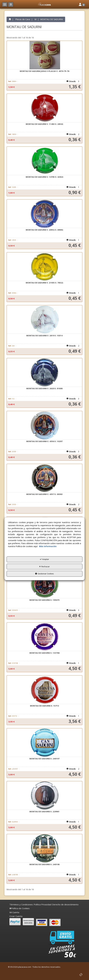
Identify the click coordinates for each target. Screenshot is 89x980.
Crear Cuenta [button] (16, 916)
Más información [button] (48, 546)
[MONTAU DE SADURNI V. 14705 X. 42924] (45, 161)
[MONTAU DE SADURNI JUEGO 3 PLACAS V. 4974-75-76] (45, 55)
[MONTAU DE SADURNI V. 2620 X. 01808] (45, 372)
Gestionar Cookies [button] (44, 574)
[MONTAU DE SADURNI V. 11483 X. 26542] (45, 108)
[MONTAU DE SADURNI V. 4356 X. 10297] (45, 425)
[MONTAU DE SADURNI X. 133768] (45, 637)
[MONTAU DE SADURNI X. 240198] (45, 848)
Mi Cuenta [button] (14, 912)
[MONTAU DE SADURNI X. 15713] (45, 690)
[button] (45, 4)
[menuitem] (21, 905)
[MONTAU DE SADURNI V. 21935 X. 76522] (45, 267)
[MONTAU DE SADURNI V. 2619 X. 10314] (45, 320)
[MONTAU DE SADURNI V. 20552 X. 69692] (45, 214)
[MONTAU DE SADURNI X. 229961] (45, 796)
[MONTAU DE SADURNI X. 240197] (45, 743)
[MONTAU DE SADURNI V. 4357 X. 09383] (45, 478)
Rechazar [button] (44, 566)
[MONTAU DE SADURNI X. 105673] (45, 584)
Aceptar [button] (44, 559)
